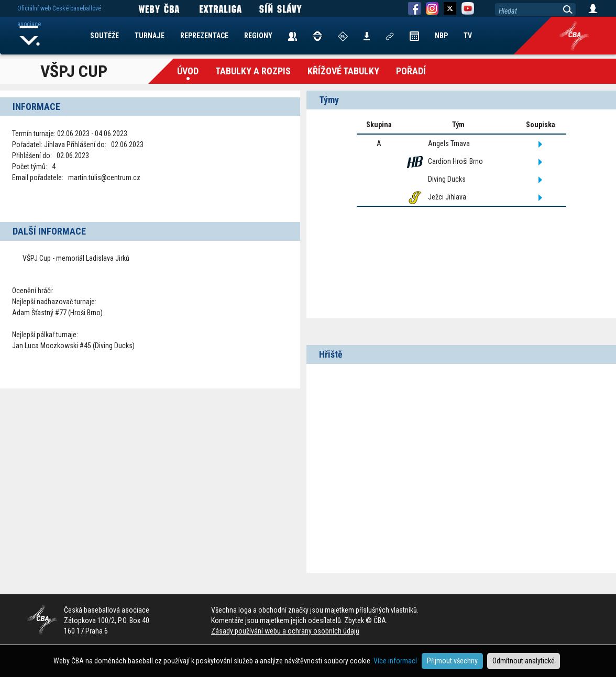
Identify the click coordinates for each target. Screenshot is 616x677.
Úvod (188, 71)
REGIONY (258, 36)
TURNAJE (150, 36)
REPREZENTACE (204, 36)
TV (468, 36)
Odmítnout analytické (524, 661)
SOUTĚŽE (104, 36)
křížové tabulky (343, 71)
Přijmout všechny (452, 661)
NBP (441, 36)
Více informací (395, 661)
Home (30, 36)
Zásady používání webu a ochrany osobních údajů (285, 631)
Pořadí (411, 71)
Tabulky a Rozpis (253, 71)
